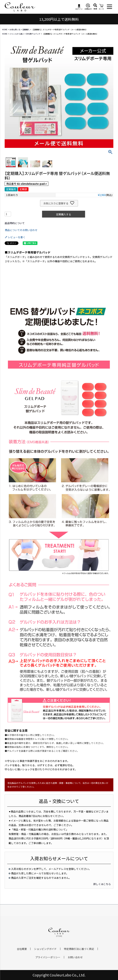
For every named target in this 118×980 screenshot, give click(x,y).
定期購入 (26, 29)
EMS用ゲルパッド (33, 34)
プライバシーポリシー (48, 957)
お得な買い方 (15, 29)
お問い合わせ (75, 957)
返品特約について (15, 223)
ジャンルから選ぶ (17, 34)
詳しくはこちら (102, 884)
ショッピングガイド (45, 949)
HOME (5, 29)
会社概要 (22, 949)
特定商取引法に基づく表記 (79, 949)
